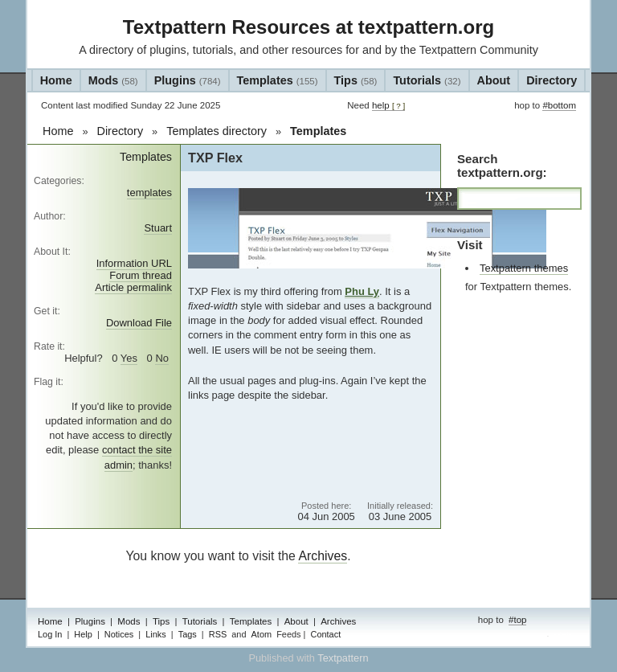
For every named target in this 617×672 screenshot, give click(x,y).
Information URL (134, 263)
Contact (325, 634)
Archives (323, 556)
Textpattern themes (524, 268)
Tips (356, 80)
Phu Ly (362, 291)
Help (83, 634)
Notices (119, 634)
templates (149, 193)
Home (56, 80)
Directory (552, 80)
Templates (278, 80)
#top (517, 620)
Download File (139, 323)
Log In (50, 634)
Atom (262, 634)
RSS (218, 634)
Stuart (158, 228)
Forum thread (141, 275)
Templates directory (217, 131)
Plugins (188, 80)
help (388, 105)
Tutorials (427, 80)
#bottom (559, 105)
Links (156, 634)
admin (563, 636)
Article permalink (133, 287)
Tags (188, 634)
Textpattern (343, 658)
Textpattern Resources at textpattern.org (308, 27)
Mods (113, 80)
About (494, 80)
